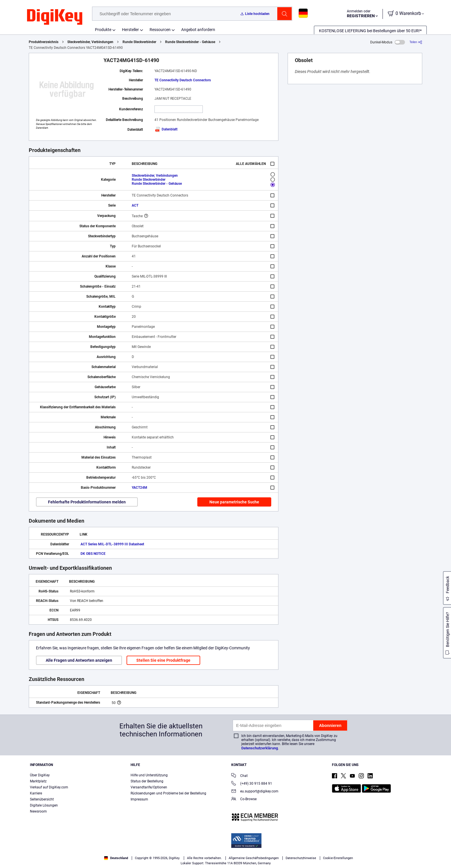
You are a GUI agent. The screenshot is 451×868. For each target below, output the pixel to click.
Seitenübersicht (42, 799)
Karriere (36, 793)
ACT (135, 205)
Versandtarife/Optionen (149, 787)
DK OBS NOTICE (93, 554)
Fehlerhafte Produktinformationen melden (87, 502)
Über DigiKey (40, 775)
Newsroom (38, 811)
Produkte (103, 30)
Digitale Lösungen (44, 805)
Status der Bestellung (147, 781)
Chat (239, 776)
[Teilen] (416, 42)
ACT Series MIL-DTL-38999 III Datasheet (112, 544)
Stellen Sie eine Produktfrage (163, 660)
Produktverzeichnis (44, 42)
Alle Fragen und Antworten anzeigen (79, 660)
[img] (55, 17)
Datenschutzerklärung (260, 748)
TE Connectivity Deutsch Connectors (183, 80)
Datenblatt (166, 129)
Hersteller (130, 30)
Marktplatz (38, 781)
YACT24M (139, 488)
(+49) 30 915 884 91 (252, 784)
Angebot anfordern (198, 30)
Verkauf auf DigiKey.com (49, 787)
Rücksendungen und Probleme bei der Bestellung (168, 793)
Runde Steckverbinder (139, 42)
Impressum (139, 799)
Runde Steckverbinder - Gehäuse (190, 42)
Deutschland (116, 858)
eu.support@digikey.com (255, 792)
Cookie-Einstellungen (338, 858)
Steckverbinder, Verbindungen (90, 42)
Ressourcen (160, 30)
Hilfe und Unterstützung (149, 775)
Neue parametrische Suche (234, 502)
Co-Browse (244, 799)
